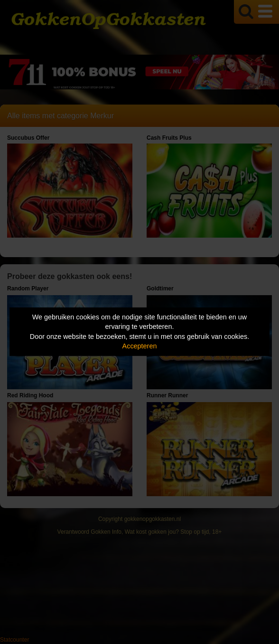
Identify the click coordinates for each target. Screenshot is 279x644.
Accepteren (140, 346)
